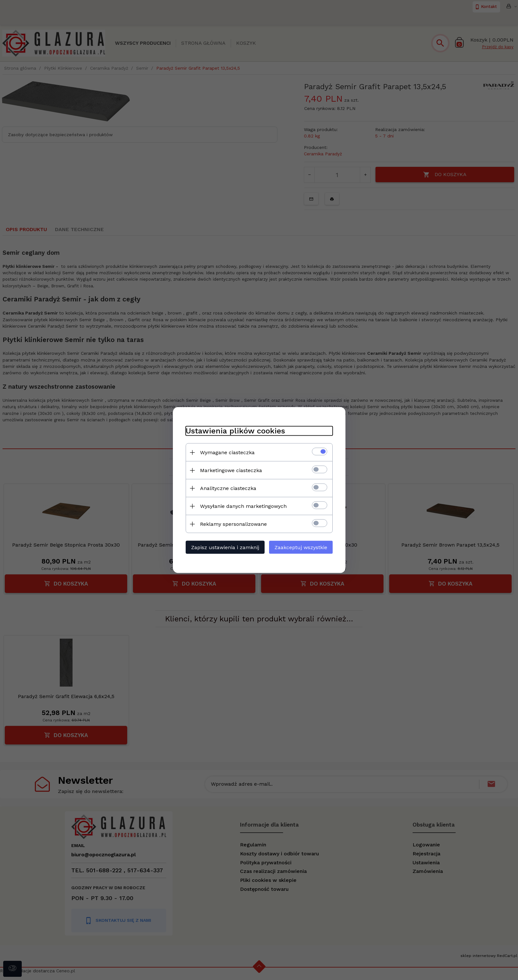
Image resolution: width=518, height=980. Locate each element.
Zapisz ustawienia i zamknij (225, 547)
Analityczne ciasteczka (228, 488)
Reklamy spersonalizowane (233, 524)
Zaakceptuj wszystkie (301, 547)
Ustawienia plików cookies (235, 431)
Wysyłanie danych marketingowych (243, 506)
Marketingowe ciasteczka (231, 470)
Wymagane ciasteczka (227, 452)
